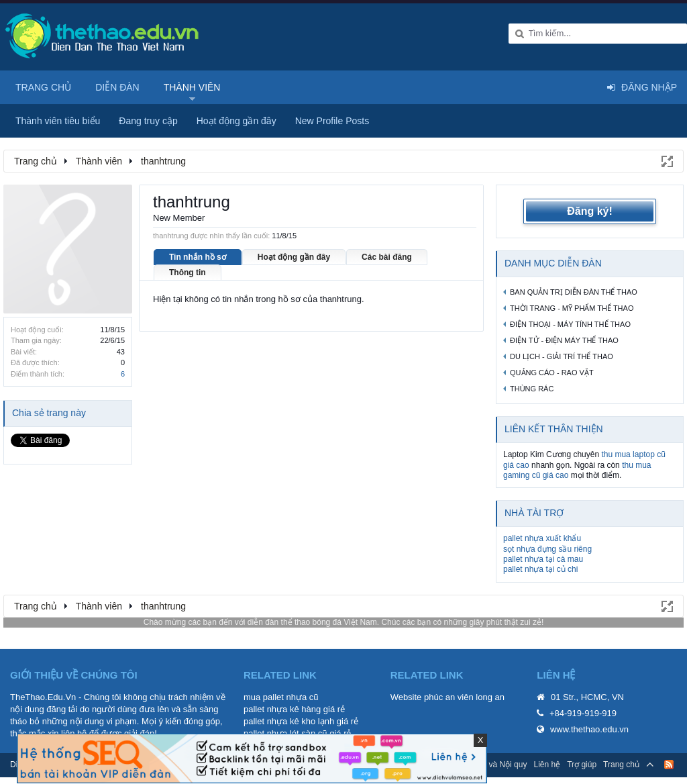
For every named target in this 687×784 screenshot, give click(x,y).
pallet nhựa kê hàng (282, 709)
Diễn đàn (117, 87)
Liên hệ (547, 765)
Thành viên (192, 87)
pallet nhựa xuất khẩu (542, 538)
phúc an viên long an (464, 697)
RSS (669, 765)
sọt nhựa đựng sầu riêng (547, 549)
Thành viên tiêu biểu (58, 121)
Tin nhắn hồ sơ (198, 257)
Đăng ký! (590, 211)
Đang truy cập (148, 121)
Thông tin (188, 273)
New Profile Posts (332, 121)
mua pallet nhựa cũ (281, 697)
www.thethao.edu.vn (589, 729)
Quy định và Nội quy (491, 765)
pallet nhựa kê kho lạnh (289, 721)
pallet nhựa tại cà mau (543, 559)
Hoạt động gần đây (294, 257)
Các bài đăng (387, 257)
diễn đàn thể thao (279, 622)
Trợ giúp (582, 765)
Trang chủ (43, 87)
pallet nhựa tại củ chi (540, 569)
